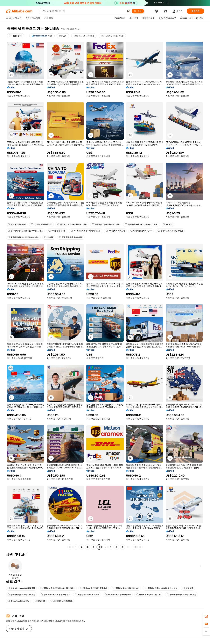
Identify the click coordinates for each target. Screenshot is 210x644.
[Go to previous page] (70, 547)
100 (134, 547)
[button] (129, 11)
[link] (206, 616)
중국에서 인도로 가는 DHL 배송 (106, 224)
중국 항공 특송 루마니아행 (71, 237)
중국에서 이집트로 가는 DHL (149, 595)
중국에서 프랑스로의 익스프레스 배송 (141, 224)
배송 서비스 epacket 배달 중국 (21, 588)
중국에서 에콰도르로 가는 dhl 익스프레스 (25, 231)
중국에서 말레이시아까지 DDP (126, 588)
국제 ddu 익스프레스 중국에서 (94, 588)
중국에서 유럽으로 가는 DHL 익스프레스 (58, 588)
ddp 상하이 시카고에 (115, 231)
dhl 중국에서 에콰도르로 (61, 601)
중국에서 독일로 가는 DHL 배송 (21, 595)
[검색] (138, 11)
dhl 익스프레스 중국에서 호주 (118, 595)
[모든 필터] (16, 36)
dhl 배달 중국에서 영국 (41, 224)
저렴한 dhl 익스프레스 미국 (87, 595)
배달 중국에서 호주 (17, 224)
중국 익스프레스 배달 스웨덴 (170, 231)
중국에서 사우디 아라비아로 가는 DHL (161, 588)
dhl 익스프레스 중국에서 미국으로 (85, 231)
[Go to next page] (140, 547)
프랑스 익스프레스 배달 (18, 601)
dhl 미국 (167, 224)
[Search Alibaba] (83, 11)
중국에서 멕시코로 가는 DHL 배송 (182, 595)
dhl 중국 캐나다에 (57, 231)
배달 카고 (40, 601)
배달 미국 (188, 588)
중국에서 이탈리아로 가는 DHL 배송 (23, 237)
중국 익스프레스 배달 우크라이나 (55, 595)
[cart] (166, 12)
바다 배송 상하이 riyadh (141, 231)
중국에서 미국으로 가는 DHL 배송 (72, 224)
